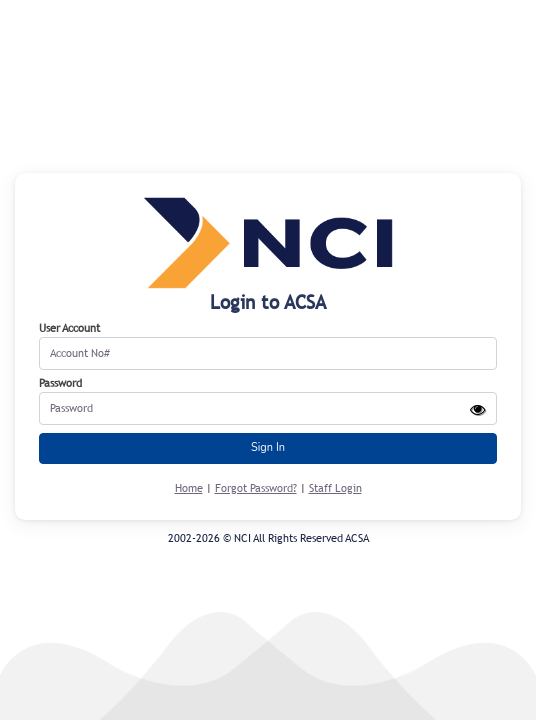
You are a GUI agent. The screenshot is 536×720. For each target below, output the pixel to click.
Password (60, 383)
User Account (69, 328)
